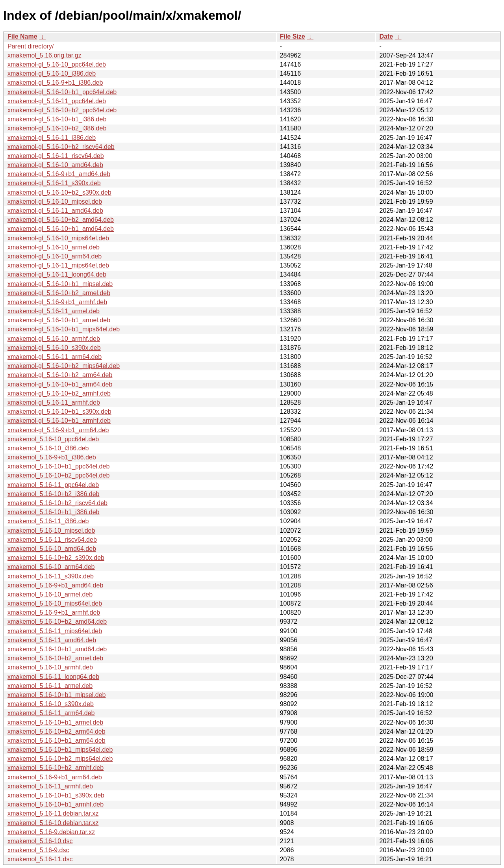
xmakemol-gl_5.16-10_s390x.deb (54, 348)
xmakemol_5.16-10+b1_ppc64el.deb (58, 466)
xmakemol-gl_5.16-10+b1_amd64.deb (61, 229)
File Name (22, 36)
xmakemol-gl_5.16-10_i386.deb (52, 73)
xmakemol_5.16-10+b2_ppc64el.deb (58, 475)
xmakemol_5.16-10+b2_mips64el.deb (60, 759)
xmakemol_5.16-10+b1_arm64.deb (57, 741)
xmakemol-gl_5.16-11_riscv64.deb (56, 156)
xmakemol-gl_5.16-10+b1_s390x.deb (59, 412)
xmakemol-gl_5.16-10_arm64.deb (55, 256)
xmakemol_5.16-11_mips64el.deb (55, 631)
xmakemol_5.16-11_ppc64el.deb (53, 485)
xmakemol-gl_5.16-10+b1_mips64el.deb (64, 329)
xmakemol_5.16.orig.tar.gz (44, 55)
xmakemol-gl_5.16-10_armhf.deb (54, 339)
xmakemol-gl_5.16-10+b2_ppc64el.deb (62, 110)
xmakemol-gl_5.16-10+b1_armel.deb (59, 320)
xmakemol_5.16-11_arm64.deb (51, 713)
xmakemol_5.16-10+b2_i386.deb (54, 494)
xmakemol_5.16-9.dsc (38, 850)
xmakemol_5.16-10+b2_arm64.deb (57, 731)
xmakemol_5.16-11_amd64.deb (52, 640)
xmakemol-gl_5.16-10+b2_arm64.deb (60, 375)
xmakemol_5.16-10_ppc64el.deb (53, 439)
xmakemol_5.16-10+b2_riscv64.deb (57, 503)
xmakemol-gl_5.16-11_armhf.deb (54, 402)
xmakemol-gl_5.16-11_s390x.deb (54, 183)
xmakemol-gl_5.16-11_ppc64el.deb (57, 101)
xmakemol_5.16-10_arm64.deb (51, 567)
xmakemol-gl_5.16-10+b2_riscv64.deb (61, 147)
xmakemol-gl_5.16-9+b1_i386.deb (55, 83)
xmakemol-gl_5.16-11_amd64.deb (55, 211)
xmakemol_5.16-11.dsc (40, 859)
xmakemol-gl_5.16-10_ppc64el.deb (57, 64)
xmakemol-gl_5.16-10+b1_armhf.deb (59, 421)
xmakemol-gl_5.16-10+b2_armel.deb (59, 293)
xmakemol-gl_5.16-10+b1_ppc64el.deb (62, 92)
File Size (293, 36)
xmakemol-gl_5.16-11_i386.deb (52, 138)
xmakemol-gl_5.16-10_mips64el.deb (58, 238)
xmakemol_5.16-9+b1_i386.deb (52, 457)
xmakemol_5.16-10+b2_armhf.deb (56, 768)
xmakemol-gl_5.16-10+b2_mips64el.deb (64, 366)
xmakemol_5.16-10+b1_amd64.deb (57, 649)
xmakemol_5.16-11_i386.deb (48, 521)
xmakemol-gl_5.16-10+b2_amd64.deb (61, 220)
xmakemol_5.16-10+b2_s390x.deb (56, 558)
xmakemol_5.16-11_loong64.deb (53, 677)
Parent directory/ (31, 46)
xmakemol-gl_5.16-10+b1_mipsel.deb (60, 284)
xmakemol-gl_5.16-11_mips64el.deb (58, 265)
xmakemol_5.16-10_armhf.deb (50, 667)
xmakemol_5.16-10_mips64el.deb (55, 603)
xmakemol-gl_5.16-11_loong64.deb (57, 274)
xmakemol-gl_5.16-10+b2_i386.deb (57, 128)
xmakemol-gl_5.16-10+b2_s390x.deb (59, 192)
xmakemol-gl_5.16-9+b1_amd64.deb (59, 174)
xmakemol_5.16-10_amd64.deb (52, 549)
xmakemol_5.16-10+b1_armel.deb (55, 722)
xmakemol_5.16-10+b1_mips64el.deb (60, 750)
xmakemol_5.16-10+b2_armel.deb (55, 658)
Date (386, 36)
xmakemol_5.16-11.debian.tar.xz (53, 813)
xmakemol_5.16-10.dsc (40, 841)
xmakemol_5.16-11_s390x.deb (51, 576)
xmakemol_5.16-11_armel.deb (50, 686)
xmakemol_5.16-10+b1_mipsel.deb (57, 695)
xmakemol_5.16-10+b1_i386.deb (54, 512)
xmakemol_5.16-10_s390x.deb (51, 704)
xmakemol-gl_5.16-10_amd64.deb (55, 165)
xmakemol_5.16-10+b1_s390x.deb (56, 795)
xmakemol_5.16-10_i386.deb (48, 448)
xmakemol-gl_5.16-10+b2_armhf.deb (59, 393)
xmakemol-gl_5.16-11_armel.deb (54, 311)
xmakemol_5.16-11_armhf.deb (50, 786)
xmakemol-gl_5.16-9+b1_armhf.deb (57, 302)
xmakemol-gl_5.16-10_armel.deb (54, 247)
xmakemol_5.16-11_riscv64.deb (52, 540)
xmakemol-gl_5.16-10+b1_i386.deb (57, 119)
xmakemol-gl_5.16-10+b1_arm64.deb (60, 384)
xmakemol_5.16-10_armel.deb (50, 594)
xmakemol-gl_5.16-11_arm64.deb (55, 357)
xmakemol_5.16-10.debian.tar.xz (53, 823)
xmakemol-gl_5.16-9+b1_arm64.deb (58, 430)
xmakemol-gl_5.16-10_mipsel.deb (55, 202)
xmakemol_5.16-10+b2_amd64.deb (57, 622)
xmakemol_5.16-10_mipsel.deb (51, 531)
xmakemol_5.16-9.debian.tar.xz (51, 832)
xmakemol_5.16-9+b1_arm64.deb (55, 777)
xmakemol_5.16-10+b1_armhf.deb (56, 804)
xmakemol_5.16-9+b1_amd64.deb (55, 585)
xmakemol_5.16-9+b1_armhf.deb (54, 612)
